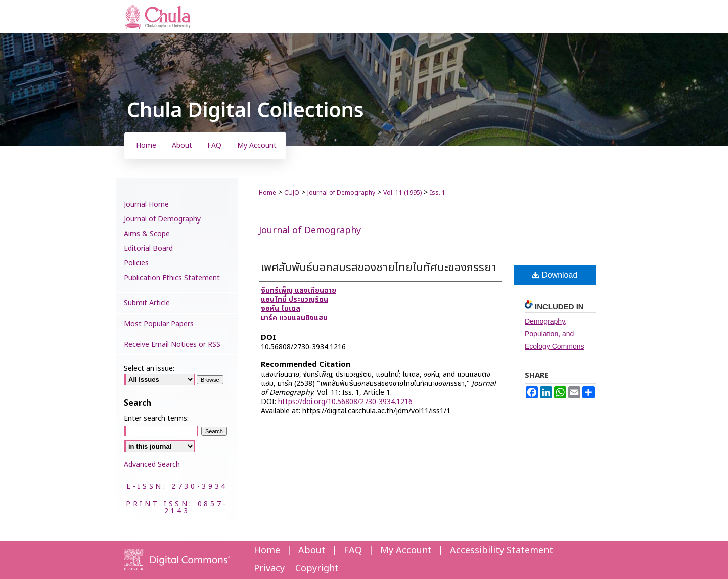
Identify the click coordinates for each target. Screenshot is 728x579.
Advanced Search (152, 464)
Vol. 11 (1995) (402, 193)
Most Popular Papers (159, 324)
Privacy (269, 569)
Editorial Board (148, 249)
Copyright (317, 569)
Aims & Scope (147, 234)
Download (555, 275)
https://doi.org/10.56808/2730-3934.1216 (345, 402)
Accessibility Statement (502, 550)
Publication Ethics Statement (172, 278)
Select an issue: (149, 368)
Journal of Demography (341, 193)
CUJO (292, 193)
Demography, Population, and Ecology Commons (555, 334)
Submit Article (147, 303)
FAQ (353, 550)
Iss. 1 (438, 193)
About (312, 550)
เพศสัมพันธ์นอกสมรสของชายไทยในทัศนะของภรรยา (379, 268)
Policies (136, 263)
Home (267, 193)
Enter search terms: (156, 418)
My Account (406, 550)
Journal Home (146, 205)
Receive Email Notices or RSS (172, 345)
